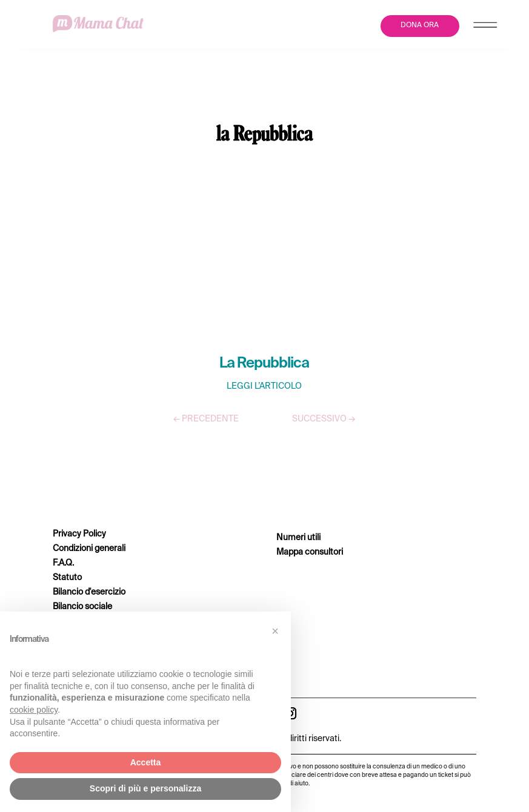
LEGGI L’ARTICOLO (264, 386)
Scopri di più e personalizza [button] (145, 788)
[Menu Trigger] (485, 28)
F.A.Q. (63, 563)
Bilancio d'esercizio (89, 592)
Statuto (67, 578)
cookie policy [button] (34, 710)
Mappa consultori (310, 552)
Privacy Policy (79, 534)
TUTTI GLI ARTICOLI (264, 454)
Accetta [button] (146, 762)
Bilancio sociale (82, 607)
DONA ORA (420, 25)
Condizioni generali (89, 549)
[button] (275, 631)
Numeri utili (298, 538)
